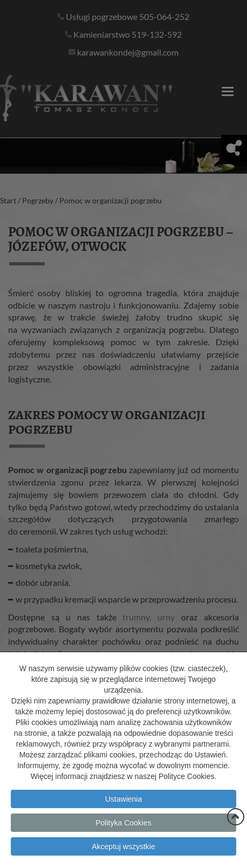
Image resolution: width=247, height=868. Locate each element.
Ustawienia (123, 816)
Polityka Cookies (123, 839)
